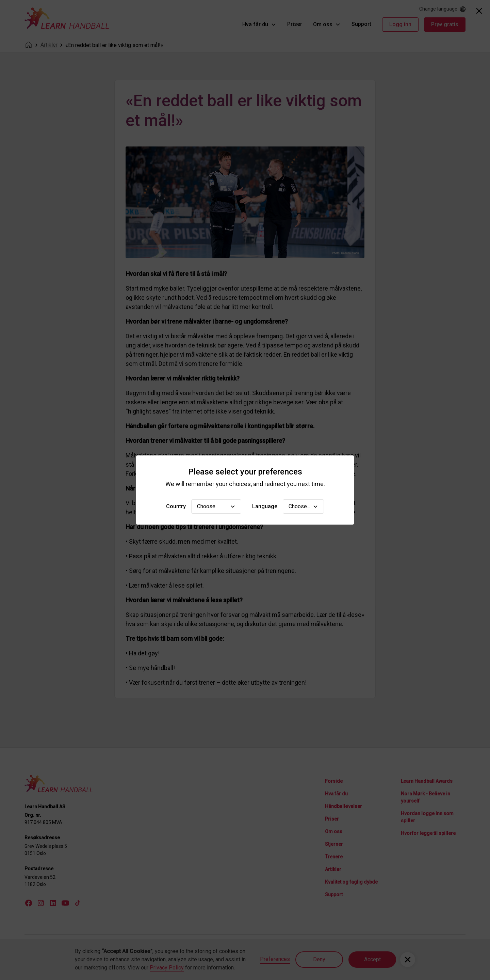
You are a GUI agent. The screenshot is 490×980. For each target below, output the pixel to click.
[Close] (479, 11)
